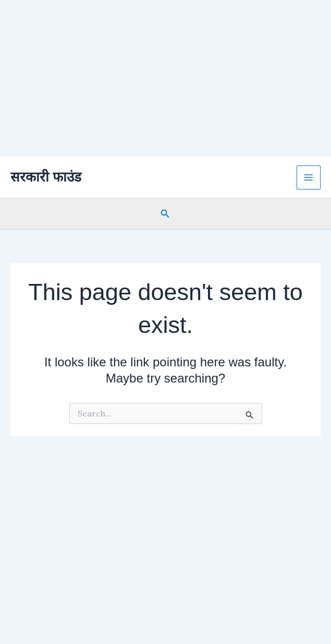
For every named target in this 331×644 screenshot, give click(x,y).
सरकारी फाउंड (46, 177)
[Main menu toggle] (309, 177)
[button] (165, 214)
